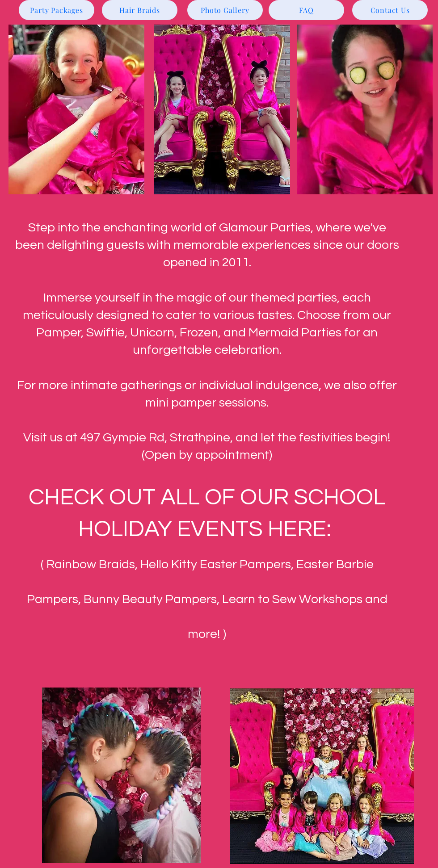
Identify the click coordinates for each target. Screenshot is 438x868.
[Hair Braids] (140, 10)
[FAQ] (306, 10)
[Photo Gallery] (225, 10)
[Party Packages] (57, 10)
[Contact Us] (390, 10)
